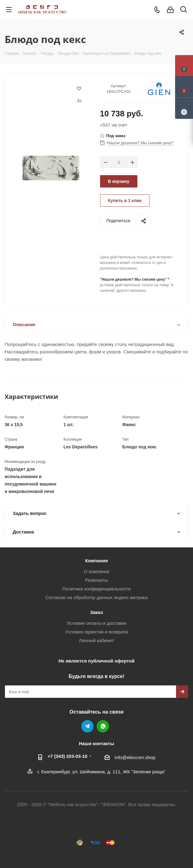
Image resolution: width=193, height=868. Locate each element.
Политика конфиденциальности (96, 589)
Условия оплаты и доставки (96, 623)
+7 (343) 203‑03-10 (67, 756)
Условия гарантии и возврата (96, 632)
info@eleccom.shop (135, 757)
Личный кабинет (96, 640)
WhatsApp (103, 726)
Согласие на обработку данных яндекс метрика (96, 597)
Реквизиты (97, 580)
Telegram (87, 726)
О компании (96, 571)
